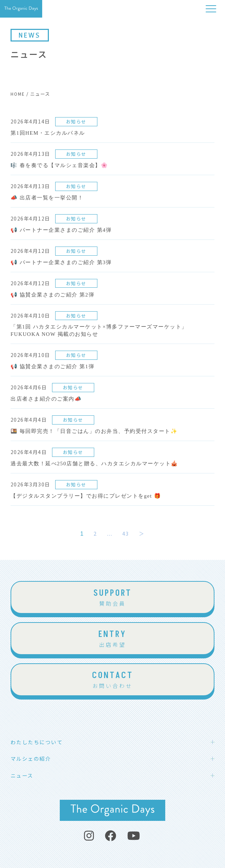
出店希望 (112, 638)
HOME (18, 94)
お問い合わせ (112, 679)
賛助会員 (112, 597)
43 (126, 533)
